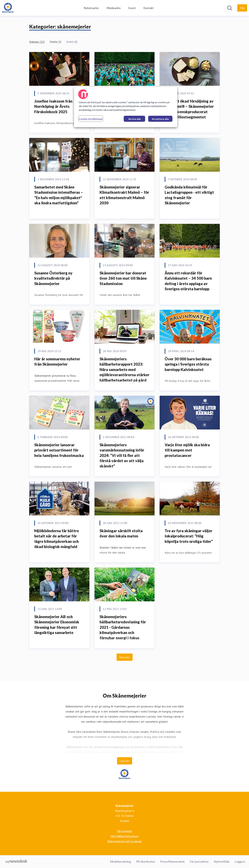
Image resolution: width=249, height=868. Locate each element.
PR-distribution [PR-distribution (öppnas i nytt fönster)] (146, 861)
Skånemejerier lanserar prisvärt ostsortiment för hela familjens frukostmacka (59, 450)
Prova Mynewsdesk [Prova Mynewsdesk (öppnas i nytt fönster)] (172, 861)
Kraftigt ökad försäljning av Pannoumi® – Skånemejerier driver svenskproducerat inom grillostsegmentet (189, 109)
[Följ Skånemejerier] (242, 8)
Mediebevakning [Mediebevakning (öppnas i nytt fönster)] (121, 861)
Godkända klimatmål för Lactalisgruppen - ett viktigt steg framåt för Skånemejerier (189, 195)
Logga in (240, 861)
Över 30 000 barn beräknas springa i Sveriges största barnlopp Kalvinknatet (188, 364)
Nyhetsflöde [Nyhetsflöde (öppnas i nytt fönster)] (222, 861)
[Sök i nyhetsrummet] (230, 8)
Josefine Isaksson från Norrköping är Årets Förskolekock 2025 (53, 106)
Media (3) (56, 42)
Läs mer (125, 761)
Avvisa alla (135, 119)
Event (132, 8)
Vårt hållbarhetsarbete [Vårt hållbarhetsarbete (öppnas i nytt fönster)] (124, 836)
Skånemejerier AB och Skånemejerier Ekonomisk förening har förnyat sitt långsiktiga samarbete (57, 625)
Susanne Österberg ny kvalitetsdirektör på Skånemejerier (53, 278)
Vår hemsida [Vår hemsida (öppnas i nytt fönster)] (125, 831)
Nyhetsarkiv (91, 8)
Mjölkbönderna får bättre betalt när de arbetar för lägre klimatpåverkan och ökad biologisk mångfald (57, 539)
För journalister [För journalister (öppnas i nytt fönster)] (199, 861)
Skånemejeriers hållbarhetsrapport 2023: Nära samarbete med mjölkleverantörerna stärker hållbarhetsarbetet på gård (124, 369)
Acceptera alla (160, 119)
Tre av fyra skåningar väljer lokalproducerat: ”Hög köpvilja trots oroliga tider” (189, 536)
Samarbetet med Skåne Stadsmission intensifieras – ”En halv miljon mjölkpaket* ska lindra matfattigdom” (59, 195)
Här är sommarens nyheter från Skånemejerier (57, 362)
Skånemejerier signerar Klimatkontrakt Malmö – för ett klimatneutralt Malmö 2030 (124, 195)
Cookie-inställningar (91, 119)
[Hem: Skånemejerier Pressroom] (8, 8)
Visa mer (125, 657)
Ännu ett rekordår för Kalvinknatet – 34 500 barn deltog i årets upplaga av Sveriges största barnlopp (188, 281)
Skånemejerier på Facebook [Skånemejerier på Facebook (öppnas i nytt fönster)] (124, 841)
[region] (126, 107)
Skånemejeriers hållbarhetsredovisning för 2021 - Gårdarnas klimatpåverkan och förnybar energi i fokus (123, 627)
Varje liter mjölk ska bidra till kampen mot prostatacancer (187, 450)
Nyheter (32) (37, 42)
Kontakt (148, 8)
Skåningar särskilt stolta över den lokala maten (121, 533)
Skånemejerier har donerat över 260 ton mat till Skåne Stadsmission (123, 278)
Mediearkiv (114, 8)
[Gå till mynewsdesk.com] (16, 862)
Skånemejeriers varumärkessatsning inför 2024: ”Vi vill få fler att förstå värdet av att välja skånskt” (122, 455)
